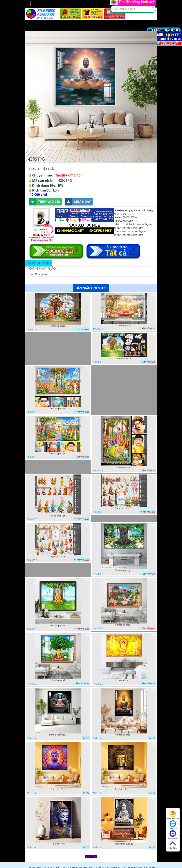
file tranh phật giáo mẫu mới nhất (124, 735)
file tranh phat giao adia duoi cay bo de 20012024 (58, 626)
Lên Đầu (173, 845)
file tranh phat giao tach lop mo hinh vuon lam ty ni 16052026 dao (58, 326)
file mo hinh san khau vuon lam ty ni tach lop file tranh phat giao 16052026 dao (124, 358)
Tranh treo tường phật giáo (124, 844)
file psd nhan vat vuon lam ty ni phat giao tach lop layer (58, 516)
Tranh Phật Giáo (68, 175)
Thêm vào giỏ (45, 202)
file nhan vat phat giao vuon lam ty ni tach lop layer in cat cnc (124, 508)
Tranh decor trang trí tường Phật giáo (58, 735)
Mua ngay (78, 202)
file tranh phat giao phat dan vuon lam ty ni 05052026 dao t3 (58, 409)
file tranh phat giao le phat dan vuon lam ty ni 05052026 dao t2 (124, 467)
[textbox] (133, 9)
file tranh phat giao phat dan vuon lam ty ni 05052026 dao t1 (58, 453)
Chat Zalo (173, 825)
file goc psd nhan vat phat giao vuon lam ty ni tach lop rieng (58, 557)
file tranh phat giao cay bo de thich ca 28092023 (58, 680)
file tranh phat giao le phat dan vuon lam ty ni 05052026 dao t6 (124, 325)
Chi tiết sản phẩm (39, 263)
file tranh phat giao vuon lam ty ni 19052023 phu (124, 625)
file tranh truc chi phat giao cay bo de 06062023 (124, 680)
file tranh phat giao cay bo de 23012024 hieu (124, 570)
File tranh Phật (58, 789)
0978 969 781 (173, 815)
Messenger (173, 835)
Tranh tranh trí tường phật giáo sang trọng (124, 789)
